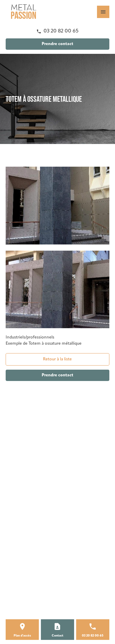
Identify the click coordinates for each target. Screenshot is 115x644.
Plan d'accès (22, 636)
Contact (57, 636)
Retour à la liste (57, 359)
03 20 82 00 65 (61, 31)
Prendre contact (57, 44)
